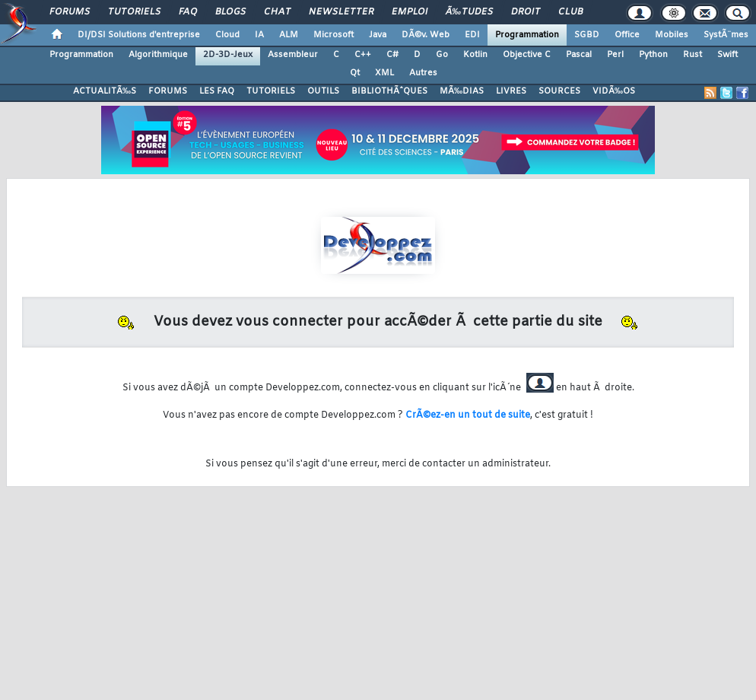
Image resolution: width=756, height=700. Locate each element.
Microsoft (334, 35)
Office (627, 35)
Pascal (579, 55)
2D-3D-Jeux (228, 55)
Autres (423, 73)
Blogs (230, 12)
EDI (472, 35)
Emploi (410, 12)
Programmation (527, 35)
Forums (70, 12)
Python (653, 55)
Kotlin (475, 55)
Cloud (227, 35)
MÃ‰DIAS (462, 91)
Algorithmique (158, 55)
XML (384, 73)
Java (378, 35)
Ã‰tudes (469, 12)
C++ (363, 55)
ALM (289, 35)
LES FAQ (217, 91)
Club (570, 12)
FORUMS (168, 91)
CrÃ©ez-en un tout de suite (468, 415)
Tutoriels (134, 12)
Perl (615, 55)
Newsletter (341, 12)
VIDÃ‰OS (614, 91)
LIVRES (511, 91)
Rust (692, 55)
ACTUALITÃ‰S (105, 91)
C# (392, 55)
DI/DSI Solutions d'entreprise (139, 35)
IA (259, 35)
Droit (526, 12)
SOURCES (559, 91)
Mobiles (672, 35)
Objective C (527, 55)
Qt (355, 73)
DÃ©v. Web (426, 35)
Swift (727, 55)
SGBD (587, 35)
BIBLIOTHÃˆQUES (389, 91)
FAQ (188, 12)
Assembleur (293, 55)
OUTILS (323, 91)
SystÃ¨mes (726, 35)
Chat (277, 12)
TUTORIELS (271, 91)
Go (442, 55)
